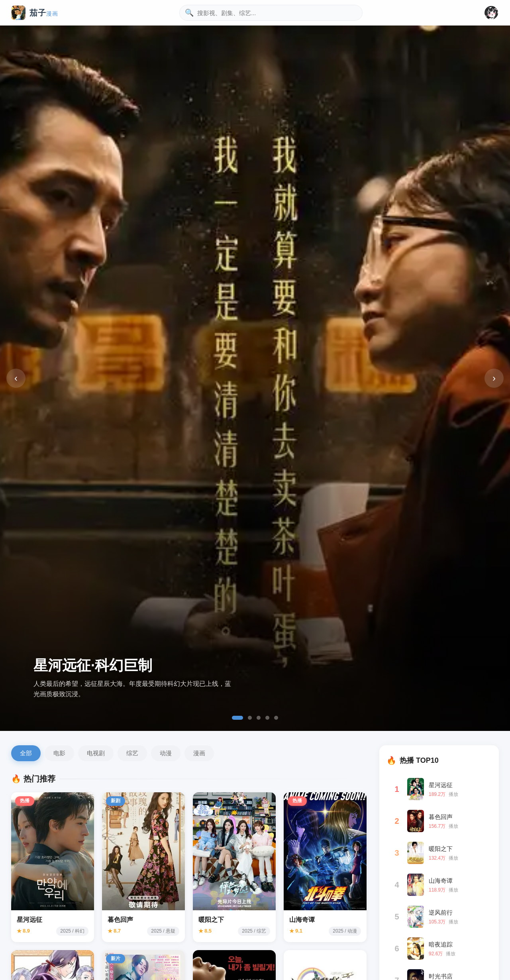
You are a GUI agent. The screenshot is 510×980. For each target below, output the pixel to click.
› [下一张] (494, 378)
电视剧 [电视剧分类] (96, 753)
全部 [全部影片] (26, 753)
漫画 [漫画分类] (199, 753)
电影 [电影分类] (59, 753)
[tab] (237, 718)
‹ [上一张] (16, 378)
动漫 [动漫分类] (166, 753)
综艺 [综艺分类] (132, 753)
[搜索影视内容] (271, 13)
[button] (491, 13)
